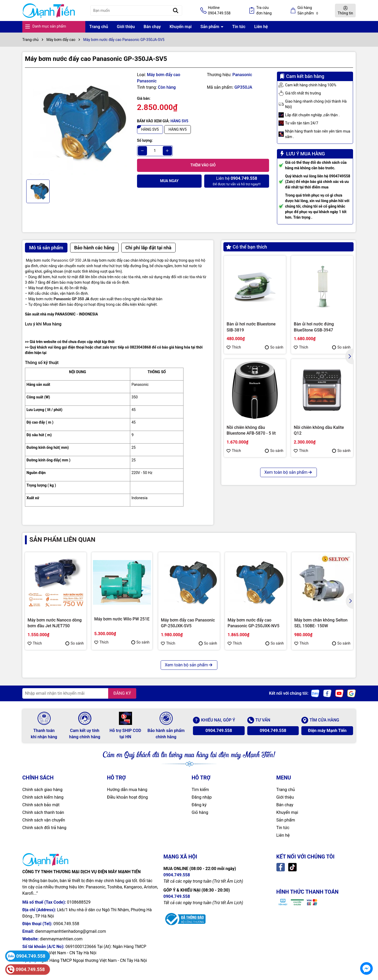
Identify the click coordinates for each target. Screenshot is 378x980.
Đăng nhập (202, 797)
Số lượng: (145, 140)
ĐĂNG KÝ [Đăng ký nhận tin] (122, 693)
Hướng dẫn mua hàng (127, 790)
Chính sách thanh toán (43, 812)
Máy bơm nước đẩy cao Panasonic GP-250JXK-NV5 (253, 623)
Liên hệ (261, 27)
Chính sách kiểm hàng (43, 797)
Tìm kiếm (200, 790)
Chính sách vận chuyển (44, 820)
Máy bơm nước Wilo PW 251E (122, 619)
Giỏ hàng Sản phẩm (308, 11)
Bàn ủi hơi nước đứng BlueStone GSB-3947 (314, 327)
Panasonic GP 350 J (68, 260)
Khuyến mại (181, 27)
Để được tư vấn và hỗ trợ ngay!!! (237, 181)
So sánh (274, 347)
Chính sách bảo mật (41, 805)
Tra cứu (264, 11)
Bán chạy (152, 27)
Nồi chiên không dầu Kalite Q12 (319, 430)
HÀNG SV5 (150, 129)
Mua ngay (169, 181)
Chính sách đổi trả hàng (44, 828)
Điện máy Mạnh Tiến (327, 731)
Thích (234, 347)
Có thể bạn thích (246, 247)
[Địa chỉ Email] (79, 693)
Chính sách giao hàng (42, 790)
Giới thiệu (126, 27)
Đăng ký (199, 805)
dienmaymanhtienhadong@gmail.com (70, 931)
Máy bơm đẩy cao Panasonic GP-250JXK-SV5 (188, 623)
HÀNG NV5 (178, 129)
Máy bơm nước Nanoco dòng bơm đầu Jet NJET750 (55, 623)
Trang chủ (99, 27)
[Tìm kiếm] (176, 10)
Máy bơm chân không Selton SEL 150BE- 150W (321, 623)
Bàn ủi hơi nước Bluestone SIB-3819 (251, 327)
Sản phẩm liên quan (62, 540)
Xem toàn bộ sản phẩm (288, 472)
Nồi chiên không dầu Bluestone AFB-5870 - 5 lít (251, 430)
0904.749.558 (219, 731)
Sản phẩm (210, 27)
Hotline (219, 11)
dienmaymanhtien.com (61, 939)
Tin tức (239, 27)
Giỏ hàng (200, 812)
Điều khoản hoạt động (128, 797)
